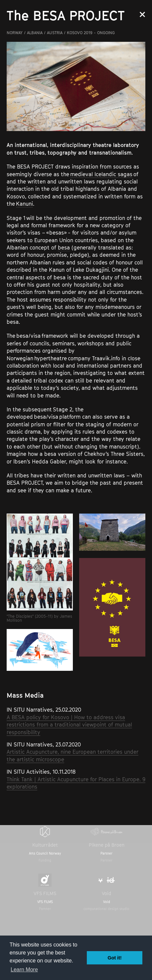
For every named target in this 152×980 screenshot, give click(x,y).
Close (142, 14)
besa (64, 247)
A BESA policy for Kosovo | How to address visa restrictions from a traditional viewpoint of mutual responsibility (69, 725)
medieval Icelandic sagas (101, 174)
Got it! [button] (115, 958)
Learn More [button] (24, 970)
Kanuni (24, 204)
